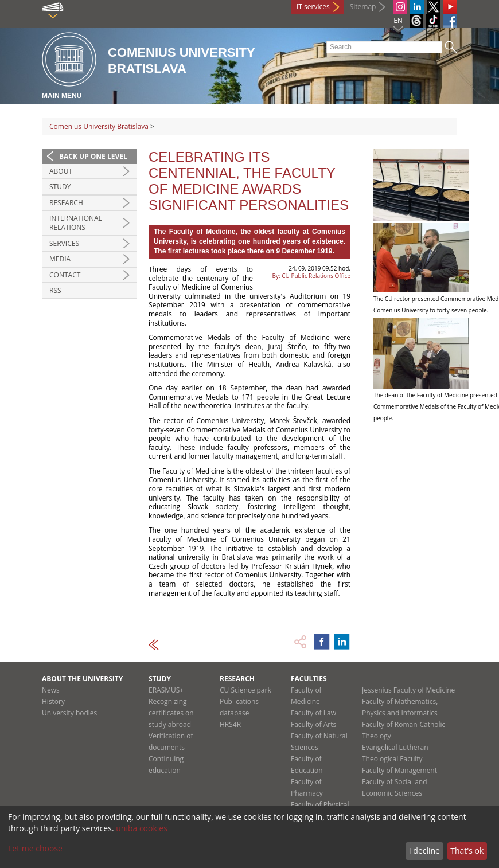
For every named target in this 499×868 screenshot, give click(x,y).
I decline (424, 851)
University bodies (69, 713)
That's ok (467, 851)
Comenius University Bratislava (99, 126)
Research (66, 203)
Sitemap (363, 7)
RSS (55, 290)
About (61, 171)
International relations (76, 223)
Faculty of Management (399, 770)
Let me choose (35, 848)
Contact (65, 275)
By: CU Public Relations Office (311, 276)
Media (60, 259)
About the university (82, 679)
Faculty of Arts (313, 724)
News (51, 690)
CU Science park (245, 690)
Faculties (309, 679)
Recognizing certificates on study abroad (171, 713)
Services (64, 243)
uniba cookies (142, 828)
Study (60, 187)
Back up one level (93, 156)
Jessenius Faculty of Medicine (408, 690)
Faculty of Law (313, 713)
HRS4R (230, 724)
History (53, 701)
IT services (313, 7)
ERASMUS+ (166, 690)
